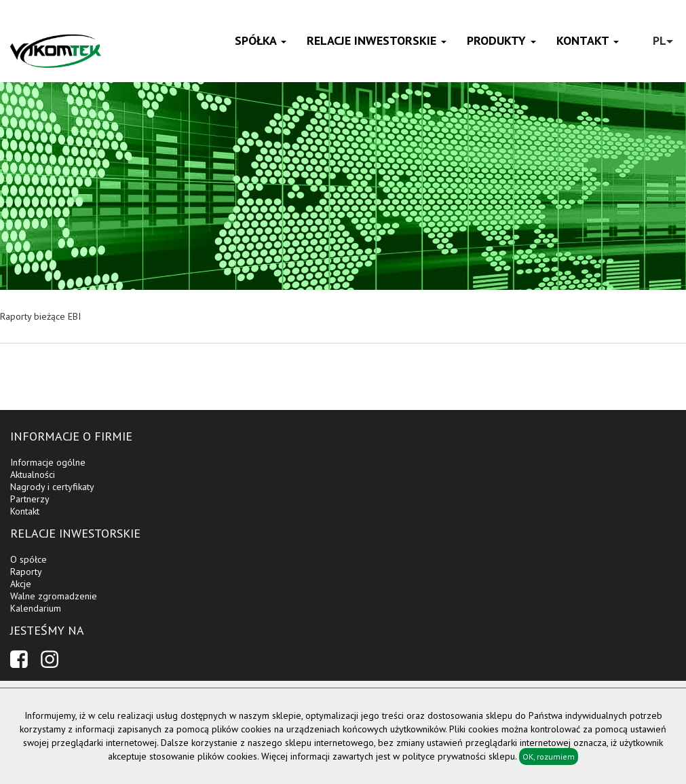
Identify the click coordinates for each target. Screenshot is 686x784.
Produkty (501, 40)
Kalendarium (36, 608)
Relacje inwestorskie (377, 40)
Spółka (261, 40)
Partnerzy (30, 499)
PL (663, 40)
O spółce (28, 559)
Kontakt (588, 40)
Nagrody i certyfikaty (52, 487)
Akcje (21, 584)
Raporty (26, 572)
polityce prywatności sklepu (459, 756)
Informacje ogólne (48, 462)
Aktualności (33, 474)
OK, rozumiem (549, 757)
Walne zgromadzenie (54, 596)
